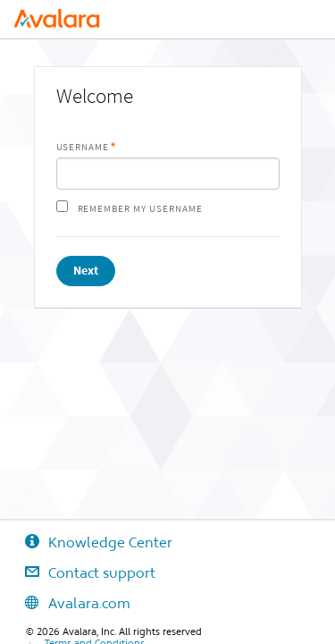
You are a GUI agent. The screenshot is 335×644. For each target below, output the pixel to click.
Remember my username (141, 209)
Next (86, 271)
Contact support (78, 572)
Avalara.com (65, 603)
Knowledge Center (86, 542)
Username (83, 147)
